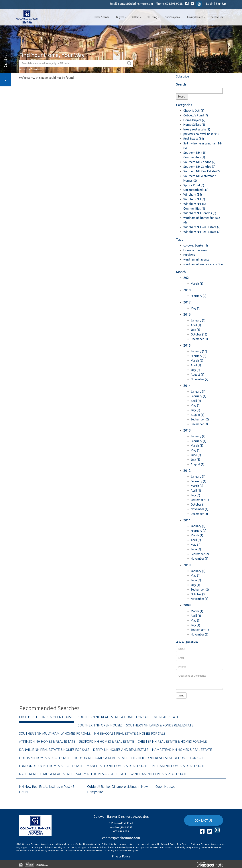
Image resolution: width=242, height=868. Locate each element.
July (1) (195, 585)
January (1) (198, 320)
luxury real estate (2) (197, 129)
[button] (130, 63)
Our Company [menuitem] (173, 17)
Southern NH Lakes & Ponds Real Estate (160, 725)
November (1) (199, 509)
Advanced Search (29, 69)
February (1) (198, 396)
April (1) (196, 325)
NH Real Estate (166, 717)
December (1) (199, 339)
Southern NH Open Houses (100, 725)
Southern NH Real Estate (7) (202, 171)
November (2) (199, 379)
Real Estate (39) (194, 139)
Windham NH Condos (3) (200, 213)
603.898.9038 (174, 4)
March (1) (197, 284)
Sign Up (221, 4)
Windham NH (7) (194, 199)
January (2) (198, 436)
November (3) (199, 634)
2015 (187, 345)
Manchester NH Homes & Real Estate (117, 766)
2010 (187, 565)
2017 (187, 302)
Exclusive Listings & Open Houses (47, 717)
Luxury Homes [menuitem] (196, 17)
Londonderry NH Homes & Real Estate (51, 766)
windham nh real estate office (203, 264)
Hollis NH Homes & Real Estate (45, 758)
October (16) (199, 334)
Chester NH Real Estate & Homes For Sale (172, 741)
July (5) (195, 460)
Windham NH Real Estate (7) (202, 227)
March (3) (197, 446)
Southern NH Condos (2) (199, 162)
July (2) (195, 370)
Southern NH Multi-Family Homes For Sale (55, 733)
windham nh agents (196, 259)
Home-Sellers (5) (194, 125)
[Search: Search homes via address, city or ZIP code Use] (73, 63)
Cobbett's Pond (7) (196, 115)
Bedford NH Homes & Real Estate (106, 741)
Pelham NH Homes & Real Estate (179, 766)
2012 (187, 470)
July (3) (195, 330)
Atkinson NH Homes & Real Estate (47, 741)
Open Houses (165, 786)
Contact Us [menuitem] (217, 17)
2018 (187, 290)
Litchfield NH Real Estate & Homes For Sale (168, 758)
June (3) (196, 455)
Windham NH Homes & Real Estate (159, 774)
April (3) (196, 616)
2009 (187, 605)
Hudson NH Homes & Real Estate (101, 758)
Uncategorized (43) (196, 190)
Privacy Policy (121, 856)
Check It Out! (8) (194, 111)
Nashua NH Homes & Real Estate (46, 774)
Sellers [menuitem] (136, 17)
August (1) (197, 375)
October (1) (198, 504)
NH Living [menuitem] (153, 17)
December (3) (199, 424)
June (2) (196, 549)
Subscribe (182, 76)
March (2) (197, 361)
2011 (187, 520)
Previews (189, 255)
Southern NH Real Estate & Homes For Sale (114, 717)
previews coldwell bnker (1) (201, 134)
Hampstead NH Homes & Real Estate (182, 750)
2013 (187, 430)
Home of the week (195, 250)
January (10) (199, 351)
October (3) (198, 594)
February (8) (198, 356)
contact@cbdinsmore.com (135, 4)
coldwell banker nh (196, 245)
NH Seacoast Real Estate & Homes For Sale (130, 733)
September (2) (200, 419)
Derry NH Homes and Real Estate (121, 750)
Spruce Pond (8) (194, 185)
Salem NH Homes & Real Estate (102, 774)
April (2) (196, 401)
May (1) (196, 308)
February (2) (198, 296)
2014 (187, 386)
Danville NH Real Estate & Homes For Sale (54, 750)
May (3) (196, 620)
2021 (187, 278)
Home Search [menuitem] (102, 17)
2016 (187, 314)
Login (210, 4)
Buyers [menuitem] (121, 17)
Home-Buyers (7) (194, 120)
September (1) (200, 500)
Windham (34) (193, 194)
